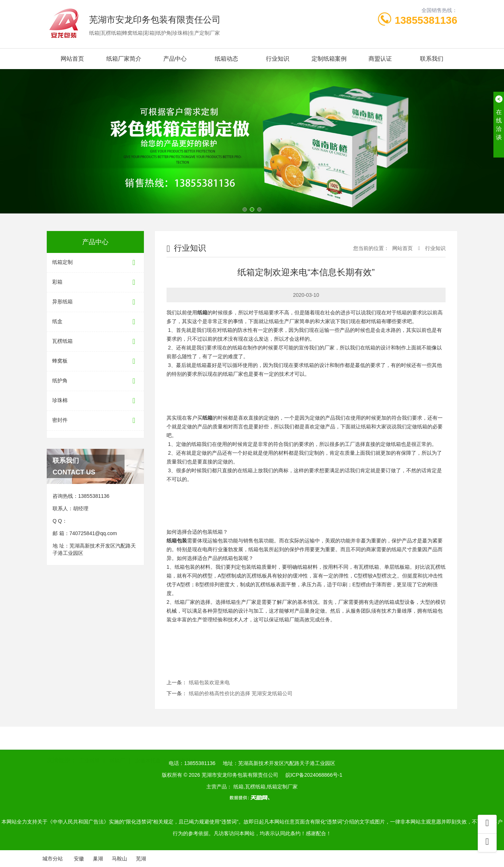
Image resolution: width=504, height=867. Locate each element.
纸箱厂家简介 (124, 59)
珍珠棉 (95, 401)
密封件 (95, 421)
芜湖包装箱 (183, 759)
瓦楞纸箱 (95, 342)
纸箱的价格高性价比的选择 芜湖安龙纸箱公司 (241, 693)
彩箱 (95, 282)
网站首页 (72, 59)
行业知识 (278, 59)
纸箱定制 (95, 263)
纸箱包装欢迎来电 (209, 682)
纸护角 (95, 381)
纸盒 (95, 322)
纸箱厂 (117, 759)
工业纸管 (89, 759)
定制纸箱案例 (329, 59)
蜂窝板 (95, 361)
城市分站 (53, 859)
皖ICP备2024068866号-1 (314, 775)
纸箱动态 (226, 59)
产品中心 (175, 59)
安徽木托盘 (148, 759)
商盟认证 (380, 59)
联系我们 (432, 59)
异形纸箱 (95, 302)
